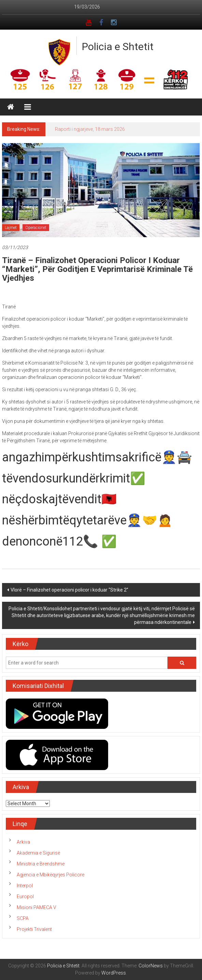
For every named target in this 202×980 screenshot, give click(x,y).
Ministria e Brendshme (41, 864)
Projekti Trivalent (34, 929)
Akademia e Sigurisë (38, 853)
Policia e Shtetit (118, 47)
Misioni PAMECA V (37, 907)
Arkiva (23, 842)
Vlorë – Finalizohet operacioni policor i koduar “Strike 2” (69, 590)
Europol (25, 897)
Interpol (25, 886)
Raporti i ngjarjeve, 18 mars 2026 (90, 129)
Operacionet (36, 228)
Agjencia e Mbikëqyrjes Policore (50, 875)
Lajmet (11, 228)
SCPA (23, 918)
